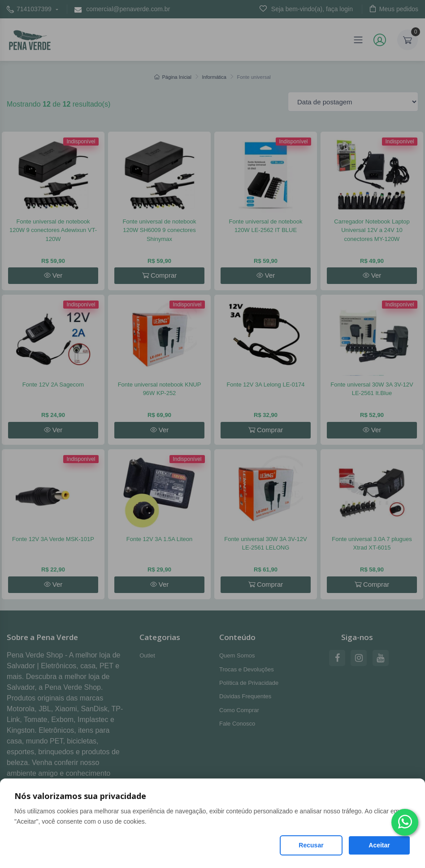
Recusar (311, 845)
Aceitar (379, 845)
